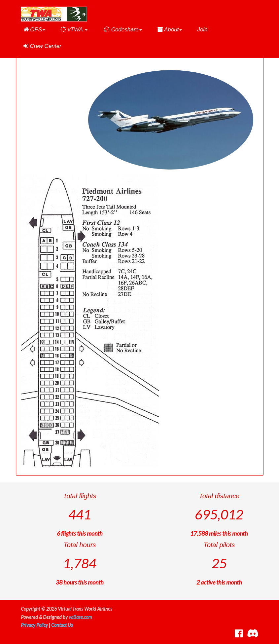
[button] (35, 30)
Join (202, 30)
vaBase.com (80, 617)
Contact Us (62, 625)
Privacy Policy (34, 625)
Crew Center (42, 46)
